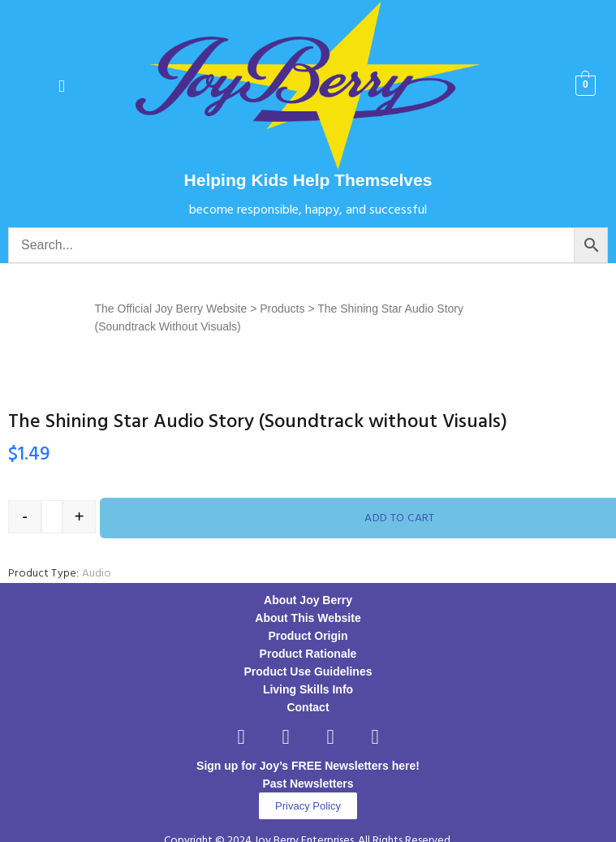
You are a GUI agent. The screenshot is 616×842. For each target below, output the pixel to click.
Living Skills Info (308, 689)
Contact (308, 707)
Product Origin (308, 636)
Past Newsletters (308, 784)
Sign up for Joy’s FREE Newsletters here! (308, 766)
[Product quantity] (52, 517)
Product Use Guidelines (308, 671)
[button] (62, 86)
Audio (97, 574)
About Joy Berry (308, 600)
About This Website (308, 618)
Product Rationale (308, 654)
